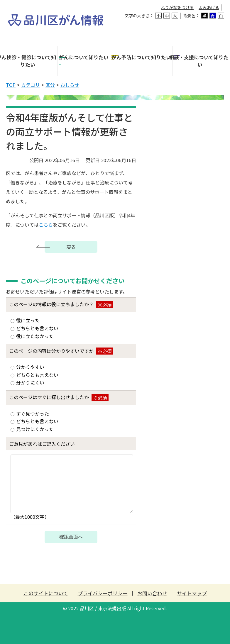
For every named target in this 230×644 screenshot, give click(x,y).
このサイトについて (46, 593)
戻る (71, 247)
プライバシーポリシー (103, 593)
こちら (46, 225)
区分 (50, 85)
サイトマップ (192, 593)
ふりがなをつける (177, 7)
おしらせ (70, 85)
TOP (11, 85)
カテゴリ (31, 85)
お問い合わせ (152, 593)
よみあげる (209, 7)
